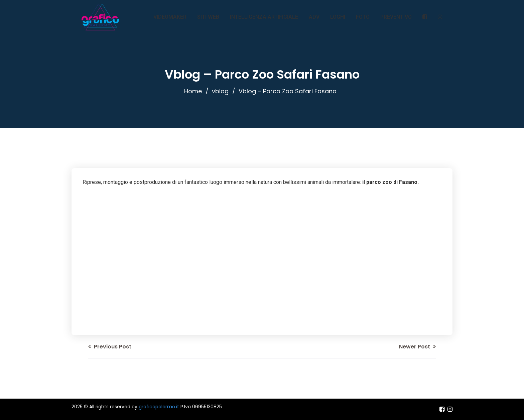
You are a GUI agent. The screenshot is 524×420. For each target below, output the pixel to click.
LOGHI (338, 17)
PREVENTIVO (396, 17)
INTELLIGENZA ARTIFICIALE (264, 17)
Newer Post (417, 347)
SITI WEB (208, 17)
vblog (220, 91)
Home (193, 91)
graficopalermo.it (159, 407)
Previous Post (110, 347)
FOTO (363, 17)
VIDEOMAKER (170, 17)
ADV (314, 17)
